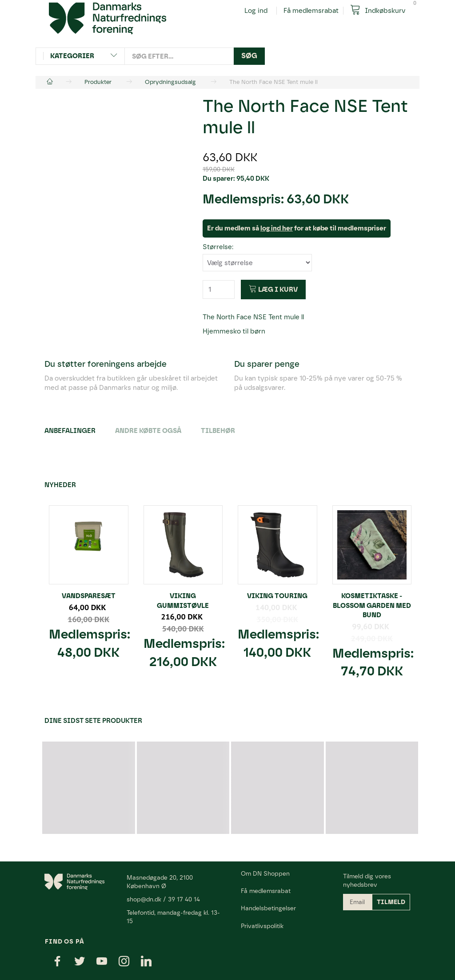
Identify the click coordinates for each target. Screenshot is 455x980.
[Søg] (249, 56)
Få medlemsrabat (311, 11)
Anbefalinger (70, 431)
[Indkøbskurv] (381, 10)
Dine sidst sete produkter (93, 721)
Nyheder (60, 485)
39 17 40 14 (184, 899)
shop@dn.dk (144, 899)
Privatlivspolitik (262, 926)
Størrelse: (218, 247)
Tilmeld (391, 902)
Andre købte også (148, 431)
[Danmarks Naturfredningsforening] (108, 18)
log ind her (277, 228)
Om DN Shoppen (265, 873)
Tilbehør (218, 431)
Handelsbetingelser (268, 908)
